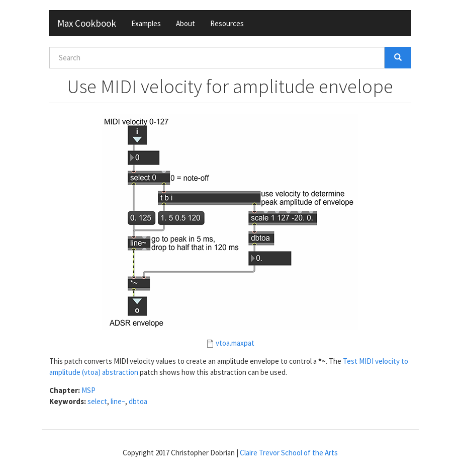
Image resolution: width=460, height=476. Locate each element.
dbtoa (138, 401)
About (186, 23)
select (97, 401)
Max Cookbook (87, 23)
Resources (227, 23)
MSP (88, 390)
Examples (146, 23)
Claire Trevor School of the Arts (289, 453)
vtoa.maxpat (235, 343)
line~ (118, 401)
